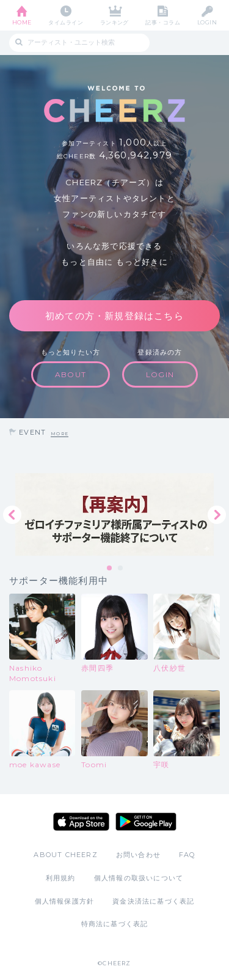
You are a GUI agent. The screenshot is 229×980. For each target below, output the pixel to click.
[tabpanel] (114, 514)
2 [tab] (121, 569)
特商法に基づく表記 (115, 924)
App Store (81, 822)
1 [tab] (110, 569)
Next (217, 515)
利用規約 (61, 878)
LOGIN (207, 22)
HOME (22, 22)
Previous (12, 515)
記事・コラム (163, 22)
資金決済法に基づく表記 (153, 901)
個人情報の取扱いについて (139, 878)
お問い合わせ (138, 855)
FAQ (187, 855)
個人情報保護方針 (65, 901)
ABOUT (71, 374)
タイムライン (66, 22)
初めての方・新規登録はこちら (114, 316)
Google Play (146, 822)
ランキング (114, 22)
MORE (60, 434)
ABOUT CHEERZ (65, 855)
